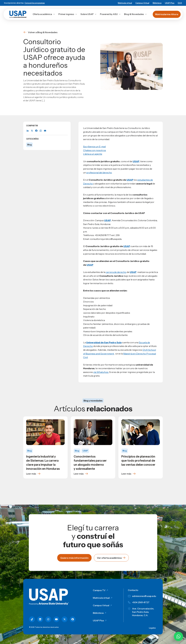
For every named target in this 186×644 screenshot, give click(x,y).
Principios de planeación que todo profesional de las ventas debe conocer (138, 461)
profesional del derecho (99, 173)
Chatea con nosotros (95, 150)
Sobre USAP (88, 14)
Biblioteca (157, 3)
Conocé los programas (35, 3)
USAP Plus (170, 3)
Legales (152, 628)
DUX (180, 3)
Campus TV (99, 590)
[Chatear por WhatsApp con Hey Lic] (178, 636)
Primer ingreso (68, 14)
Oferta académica (44, 14)
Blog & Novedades (135, 14)
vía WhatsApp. (101, 372)
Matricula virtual (125, 3)
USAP (130, 180)
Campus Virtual (142, 3)
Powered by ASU (110, 14)
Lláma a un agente (93, 154)
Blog (29, 145)
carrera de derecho (116, 272)
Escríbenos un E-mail (94, 147)
